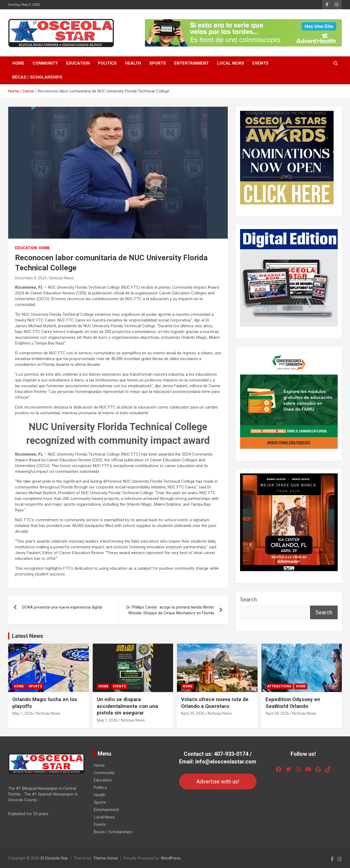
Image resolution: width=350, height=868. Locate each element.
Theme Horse (106, 858)
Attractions (279, 686)
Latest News (28, 636)
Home (18, 63)
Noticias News (62, 278)
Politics (107, 63)
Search (248, 600)
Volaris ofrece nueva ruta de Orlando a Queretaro (215, 703)
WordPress (171, 858)
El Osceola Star (54, 858)
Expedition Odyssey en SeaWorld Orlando (293, 703)
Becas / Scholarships (37, 77)
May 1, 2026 (23, 713)
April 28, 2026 (277, 713)
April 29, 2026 (193, 713)
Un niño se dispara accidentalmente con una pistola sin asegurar (127, 706)
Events (260, 63)
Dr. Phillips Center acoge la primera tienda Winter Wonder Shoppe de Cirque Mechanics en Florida (170, 610)
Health (133, 63)
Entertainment (192, 63)
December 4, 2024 (31, 278)
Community (45, 63)
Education (78, 63)
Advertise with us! (218, 782)
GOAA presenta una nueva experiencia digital (62, 607)
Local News (231, 63)
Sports (158, 63)
